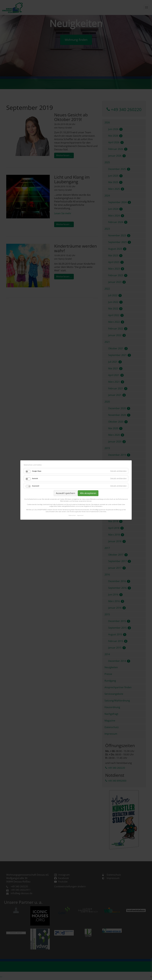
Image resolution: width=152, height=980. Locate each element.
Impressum (80, 515)
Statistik (35, 478)
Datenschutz (72, 515)
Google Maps (37, 471)
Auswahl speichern (66, 493)
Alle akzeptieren (88, 493)
